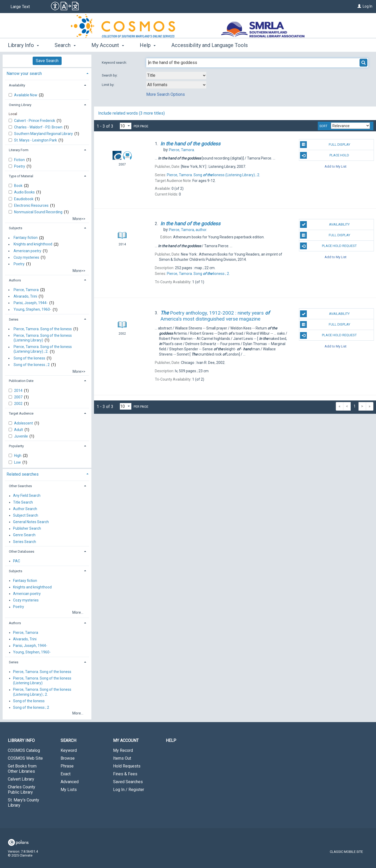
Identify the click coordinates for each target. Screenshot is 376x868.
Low (18, 462)
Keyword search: (115, 63)
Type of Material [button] (21, 176)
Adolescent (24, 423)
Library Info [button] (23, 45)
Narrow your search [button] (24, 73)
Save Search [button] (47, 61)
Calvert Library (21, 779)
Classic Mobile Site (346, 852)
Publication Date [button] (21, 381)
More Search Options (166, 94)
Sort (323, 126)
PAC (17, 561)
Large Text (20, 7)
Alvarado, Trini (25, 296)
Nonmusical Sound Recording (39, 212)
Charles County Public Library (22, 790)
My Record (123, 750)
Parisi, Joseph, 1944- (31, 303)
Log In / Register (129, 790)
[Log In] (359, 6)
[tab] (47, 73)
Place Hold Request (328, 246)
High (18, 456)
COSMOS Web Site (25, 758)
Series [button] (14, 319)
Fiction (20, 160)
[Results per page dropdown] (126, 126)
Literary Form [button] (19, 150)
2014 (19, 391)
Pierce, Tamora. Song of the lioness (43, 329)
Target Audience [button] (21, 413)
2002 (19, 404)
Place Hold (325, 155)
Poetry (20, 166)
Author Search (25, 509)
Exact (66, 774)
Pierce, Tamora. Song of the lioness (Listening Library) (43, 338)
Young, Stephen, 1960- (32, 310)
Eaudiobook (24, 199)
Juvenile (21, 436)
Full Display (325, 145)
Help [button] (148, 45)
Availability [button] (17, 85)
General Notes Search (31, 522)
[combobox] (176, 75)
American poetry (27, 251)
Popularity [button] (16, 446)
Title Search (23, 502)
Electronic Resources (32, 205)
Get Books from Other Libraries (22, 769)
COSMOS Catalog (24, 750)
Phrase (67, 766)
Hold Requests (127, 766)
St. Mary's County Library (23, 803)
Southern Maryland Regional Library (44, 134)
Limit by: (108, 85)
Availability (325, 225)
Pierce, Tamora (26, 290)
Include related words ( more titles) (131, 113)
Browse (68, 758)
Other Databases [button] (22, 551)
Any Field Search (27, 496)
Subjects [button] (16, 228)
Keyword (69, 750)
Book (19, 186)
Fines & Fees (125, 774)
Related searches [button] (23, 474)
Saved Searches (128, 782)
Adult (19, 430)
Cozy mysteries (26, 257)
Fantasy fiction (26, 238)
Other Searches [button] (20, 486)
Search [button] (65, 45)
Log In (368, 6)
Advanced (70, 782)
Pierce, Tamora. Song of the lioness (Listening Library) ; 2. (43, 349)
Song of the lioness (29, 358)
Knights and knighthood (33, 244)
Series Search (25, 542)
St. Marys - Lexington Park (36, 140)
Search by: (110, 75)
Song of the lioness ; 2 (32, 365)
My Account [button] (108, 45)
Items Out (122, 758)
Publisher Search (27, 529)
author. (188, 230)
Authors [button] (15, 280)
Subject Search (26, 515)
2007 (19, 397)
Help (171, 740)
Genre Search (24, 535)
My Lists (69, 790)
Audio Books (25, 192)
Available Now (26, 95)
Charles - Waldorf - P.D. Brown (39, 127)
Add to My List (336, 166)
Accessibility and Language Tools (210, 45)
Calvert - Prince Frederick (35, 121)
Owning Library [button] (20, 105)
